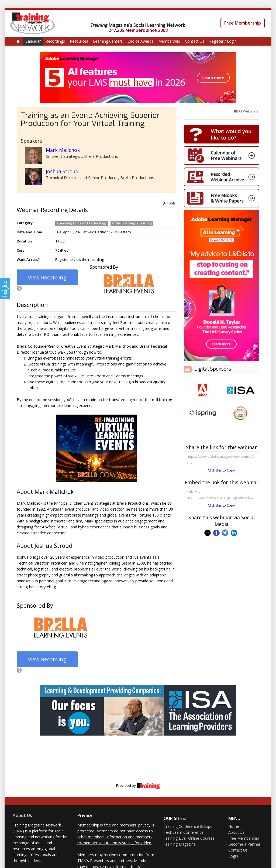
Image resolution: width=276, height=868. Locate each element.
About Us (22, 815)
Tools (169, 203)
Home (234, 826)
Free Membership (243, 23)
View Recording (47, 277)
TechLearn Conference (184, 832)
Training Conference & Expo (188, 826)
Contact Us (195, 41)
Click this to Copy (221, 470)
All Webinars (246, 111)
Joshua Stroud (62, 171)
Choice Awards (140, 41)
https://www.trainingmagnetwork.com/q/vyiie (222, 459)
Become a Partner (244, 844)
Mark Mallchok (63, 150)
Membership (169, 41)
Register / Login (223, 41)
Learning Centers (108, 41)
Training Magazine (180, 844)
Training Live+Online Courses (189, 838)
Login (233, 856)
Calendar (33, 41)
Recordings (55, 41)
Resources (79, 41)
